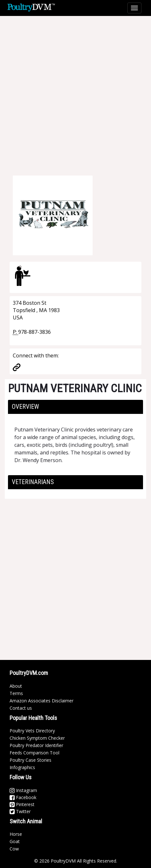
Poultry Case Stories (30, 760)
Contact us (21, 708)
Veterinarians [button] (33, 482)
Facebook (23, 797)
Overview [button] (25, 407)
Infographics (22, 767)
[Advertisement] (75, 91)
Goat (15, 841)
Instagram (23, 790)
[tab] (75, 407)
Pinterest (22, 804)
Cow (14, 849)
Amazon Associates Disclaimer (42, 701)
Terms (16, 693)
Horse (16, 834)
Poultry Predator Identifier (36, 745)
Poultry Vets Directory (32, 731)
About (16, 686)
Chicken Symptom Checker (37, 738)
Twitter (20, 811)
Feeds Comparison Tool (34, 753)
